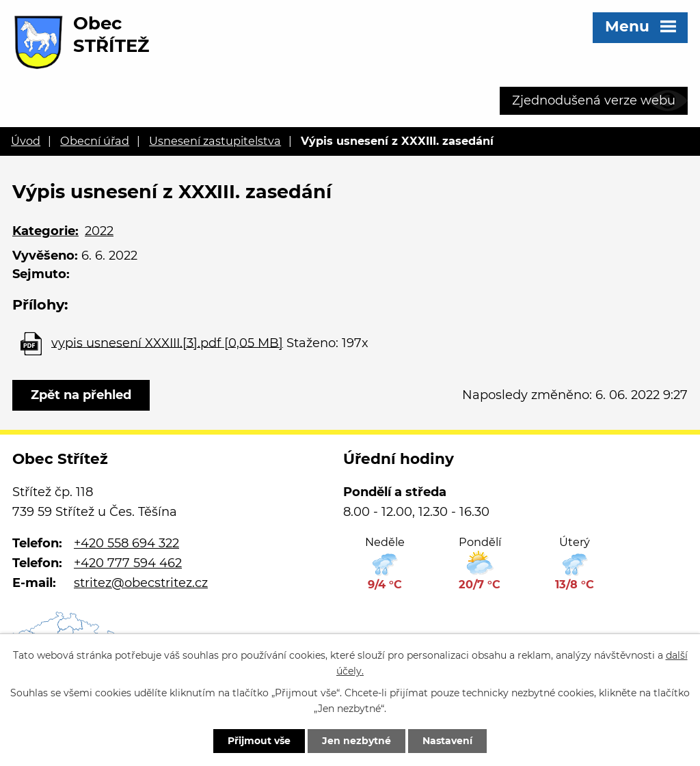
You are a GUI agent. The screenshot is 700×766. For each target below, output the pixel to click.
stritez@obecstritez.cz (141, 583)
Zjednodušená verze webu (594, 100)
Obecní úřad (95, 141)
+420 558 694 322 (126, 543)
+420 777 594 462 (128, 563)
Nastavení (447, 741)
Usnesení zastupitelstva (215, 141)
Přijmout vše (259, 741)
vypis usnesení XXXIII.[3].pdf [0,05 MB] (167, 342)
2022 (99, 231)
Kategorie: (45, 231)
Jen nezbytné (356, 741)
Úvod (26, 141)
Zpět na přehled (81, 395)
